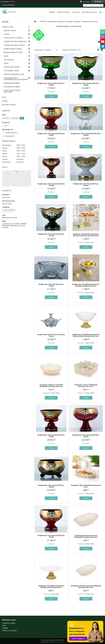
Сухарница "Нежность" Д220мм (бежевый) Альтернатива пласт (51, 386)
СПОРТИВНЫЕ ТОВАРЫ (11, 71)
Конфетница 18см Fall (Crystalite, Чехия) (51, 285)
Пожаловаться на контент (57, 642)
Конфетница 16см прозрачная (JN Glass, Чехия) (86, 134)
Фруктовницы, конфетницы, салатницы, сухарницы (64, 21)
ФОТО (4, 626)
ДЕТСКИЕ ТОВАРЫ (10, 31)
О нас (4, 97)
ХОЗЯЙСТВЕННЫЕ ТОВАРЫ (13, 49)
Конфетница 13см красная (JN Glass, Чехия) (51, 134)
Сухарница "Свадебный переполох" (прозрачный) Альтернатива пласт (86, 235)
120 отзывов (87, 1)
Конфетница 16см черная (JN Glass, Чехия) (51, 486)
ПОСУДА (7, 34)
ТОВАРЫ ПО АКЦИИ (9, 623)
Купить (51, 96)
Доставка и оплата (90, 12)
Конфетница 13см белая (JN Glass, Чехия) (86, 185)
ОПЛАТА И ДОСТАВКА (9, 631)
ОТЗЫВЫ (5, 628)
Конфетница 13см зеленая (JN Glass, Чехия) (86, 84)
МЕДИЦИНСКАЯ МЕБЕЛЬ (12, 83)
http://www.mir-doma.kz (10, 217)
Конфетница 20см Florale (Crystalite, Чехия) (51, 335)
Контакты (76, 12)
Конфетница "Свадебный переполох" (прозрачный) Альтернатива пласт (86, 335)
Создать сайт (4, 2)
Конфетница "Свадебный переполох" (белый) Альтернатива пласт (86, 285)
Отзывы (5, 101)
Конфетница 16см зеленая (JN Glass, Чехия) (51, 84)
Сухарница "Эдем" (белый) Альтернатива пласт (86, 486)
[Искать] (101, 5)
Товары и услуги (63, 12)
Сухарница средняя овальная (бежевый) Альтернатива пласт (86, 587)
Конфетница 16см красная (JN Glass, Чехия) (51, 436)
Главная (52, 12)
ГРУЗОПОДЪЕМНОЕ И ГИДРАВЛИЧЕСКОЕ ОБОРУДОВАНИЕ (16, 79)
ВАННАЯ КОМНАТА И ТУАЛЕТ (13, 52)
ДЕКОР (6, 63)
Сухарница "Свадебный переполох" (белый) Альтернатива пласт (51, 587)
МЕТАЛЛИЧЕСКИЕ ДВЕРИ (12, 87)
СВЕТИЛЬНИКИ (9, 60)
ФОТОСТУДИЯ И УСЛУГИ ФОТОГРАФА (12, 91)
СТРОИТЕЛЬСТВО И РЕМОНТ (13, 38)
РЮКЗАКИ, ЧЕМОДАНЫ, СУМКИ (14, 74)
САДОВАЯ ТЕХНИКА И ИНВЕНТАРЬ (15, 42)
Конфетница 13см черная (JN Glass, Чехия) (51, 235)
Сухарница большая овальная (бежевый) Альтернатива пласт (86, 536)
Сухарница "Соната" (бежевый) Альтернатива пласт (86, 386)
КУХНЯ (6, 56)
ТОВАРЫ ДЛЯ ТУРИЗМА (12, 67)
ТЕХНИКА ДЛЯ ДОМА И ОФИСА (14, 45)
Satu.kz (62, 640)
